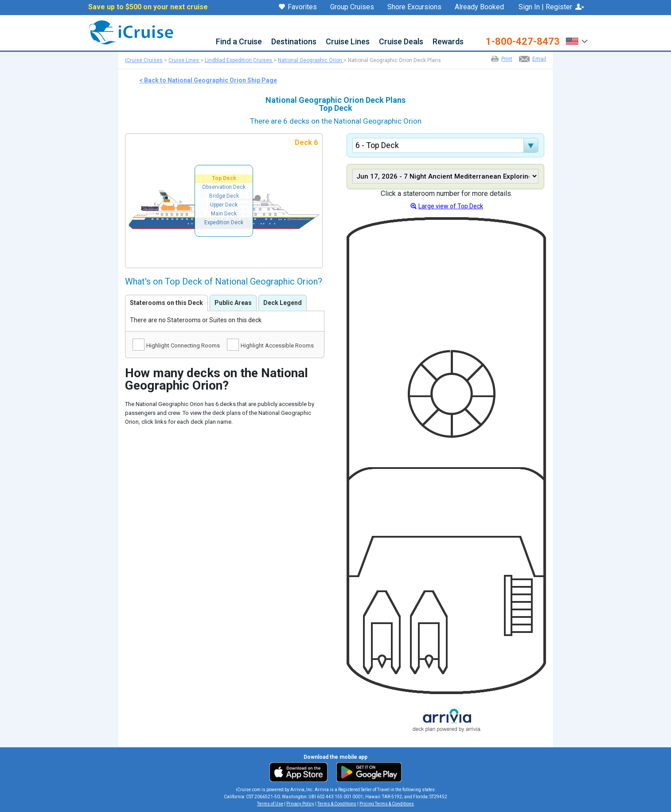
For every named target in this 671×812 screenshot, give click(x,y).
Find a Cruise (239, 42)
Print (507, 59)
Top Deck (224, 178)
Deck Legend (283, 303)
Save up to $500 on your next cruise (148, 7)
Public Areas (233, 303)
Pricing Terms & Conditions (387, 804)
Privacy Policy (300, 804)
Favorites (298, 8)
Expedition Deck (224, 223)
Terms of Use (270, 804)
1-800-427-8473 (523, 42)
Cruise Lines (348, 42)
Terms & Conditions (337, 804)
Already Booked (479, 7)
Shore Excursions (414, 7)
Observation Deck (224, 187)
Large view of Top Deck (451, 206)
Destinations (294, 42)
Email (539, 59)
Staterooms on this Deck (166, 303)
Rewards (448, 42)
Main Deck (224, 214)
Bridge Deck (224, 196)
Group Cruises (352, 7)
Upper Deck (224, 205)
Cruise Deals (401, 42)
